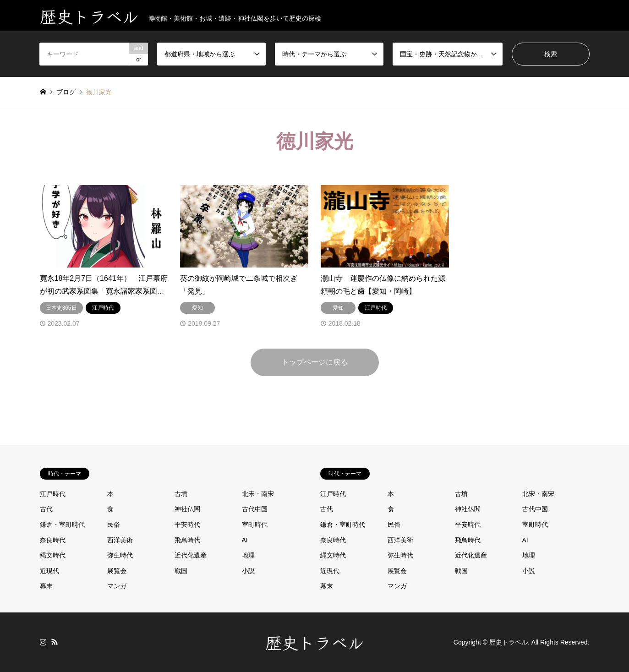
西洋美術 (120, 540)
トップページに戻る (315, 362)
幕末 (46, 586)
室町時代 (255, 524)
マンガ (117, 586)
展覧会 (117, 571)
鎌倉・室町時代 (62, 524)
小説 (248, 571)
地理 (248, 555)
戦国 (181, 571)
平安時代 (187, 524)
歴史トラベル (315, 642)
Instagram (43, 642)
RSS (55, 642)
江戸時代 (53, 494)
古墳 (181, 494)
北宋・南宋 (258, 494)
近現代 (49, 571)
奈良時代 (53, 540)
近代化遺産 (191, 555)
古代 (46, 509)
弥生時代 (120, 555)
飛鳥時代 (187, 540)
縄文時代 (53, 555)
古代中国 (255, 509)
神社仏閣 (187, 509)
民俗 (114, 524)
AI (245, 540)
